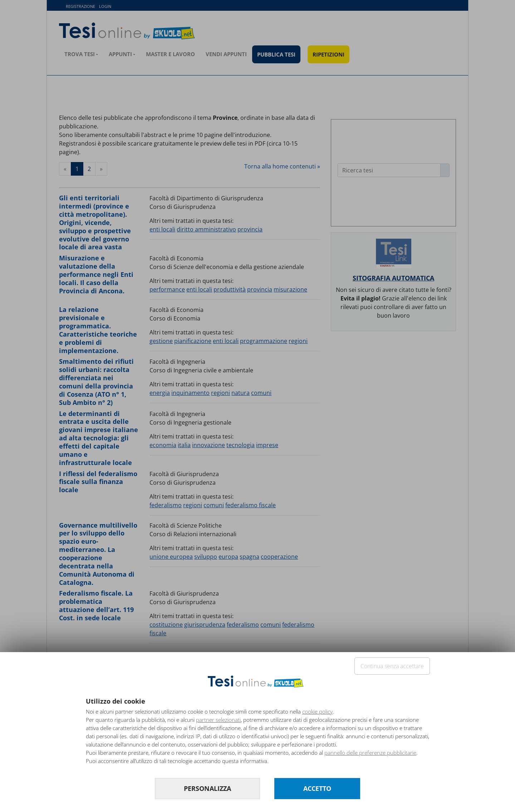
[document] (257, 734)
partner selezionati (218, 720)
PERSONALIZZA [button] (207, 788)
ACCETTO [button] (317, 788)
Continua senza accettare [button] (392, 666)
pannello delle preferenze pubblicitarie (370, 753)
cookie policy (317, 711)
